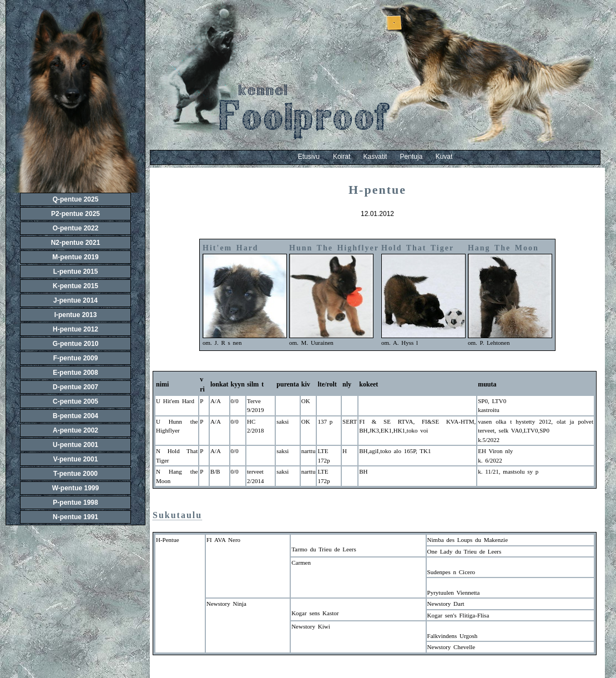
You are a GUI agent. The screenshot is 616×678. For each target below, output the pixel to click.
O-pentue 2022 (76, 228)
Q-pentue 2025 (76, 199)
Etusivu (309, 157)
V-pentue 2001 (76, 459)
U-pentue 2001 (75, 445)
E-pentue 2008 (75, 373)
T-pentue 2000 (75, 474)
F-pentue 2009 (76, 358)
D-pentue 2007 (75, 387)
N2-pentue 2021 (76, 243)
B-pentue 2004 (75, 416)
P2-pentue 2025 (75, 214)
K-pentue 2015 (75, 286)
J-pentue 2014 (75, 300)
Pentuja (418, 157)
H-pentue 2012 (75, 329)
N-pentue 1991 (75, 517)
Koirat (348, 157)
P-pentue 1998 (75, 503)
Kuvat (444, 157)
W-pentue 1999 (75, 488)
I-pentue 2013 (76, 315)
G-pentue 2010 (76, 344)
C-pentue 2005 (75, 401)
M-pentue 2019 (75, 257)
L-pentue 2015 (76, 272)
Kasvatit (382, 157)
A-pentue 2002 (75, 430)
